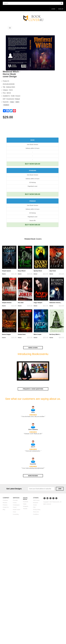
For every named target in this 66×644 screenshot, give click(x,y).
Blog (4, 510)
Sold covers (36, 500)
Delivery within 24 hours (33, 148)
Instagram (26, 506)
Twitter (25, 504)
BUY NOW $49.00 (33, 225)
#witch (17, 102)
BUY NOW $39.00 (33, 194)
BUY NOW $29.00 (33, 164)
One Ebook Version (33, 144)
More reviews (33, 476)
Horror (4, 274)
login (53, 9)
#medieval (6, 105)
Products (5, 505)
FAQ (34, 507)
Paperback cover (33, 186)
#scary (12, 102)
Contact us (6, 507)
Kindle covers (17, 510)
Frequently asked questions (33, 389)
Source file (32, 221)
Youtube (25, 509)
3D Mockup (33, 182)
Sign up (61, 9)
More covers (33, 348)
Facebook (26, 502)
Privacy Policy (37, 510)
